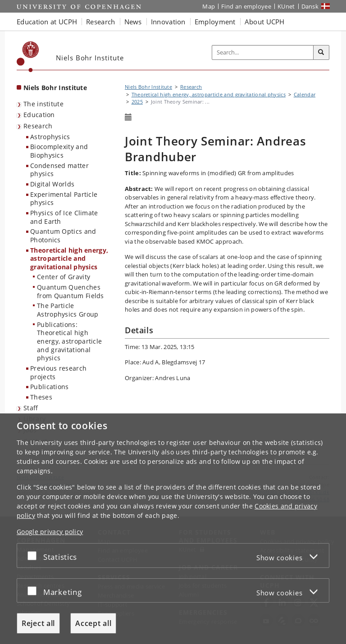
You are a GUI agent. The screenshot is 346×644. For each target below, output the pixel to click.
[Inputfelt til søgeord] (263, 53)
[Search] (321, 53)
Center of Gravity (64, 277)
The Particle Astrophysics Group (68, 310)
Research (38, 126)
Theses (41, 397)
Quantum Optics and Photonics (63, 236)
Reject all (38, 623)
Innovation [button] (168, 22)
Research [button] (100, 22)
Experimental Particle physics (64, 199)
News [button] (133, 22)
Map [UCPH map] (209, 6)
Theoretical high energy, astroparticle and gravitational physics (69, 259)
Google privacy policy (50, 532)
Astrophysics (50, 137)
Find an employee (246, 6)
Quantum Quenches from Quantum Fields (71, 291)
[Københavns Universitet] (28, 57)
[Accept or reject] (34, 556)
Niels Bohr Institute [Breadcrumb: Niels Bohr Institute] (148, 87)
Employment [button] (215, 22)
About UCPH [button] (265, 22)
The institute (43, 104)
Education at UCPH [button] (47, 22)
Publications (50, 387)
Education (39, 115)
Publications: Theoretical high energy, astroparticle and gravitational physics (69, 341)
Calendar (305, 94)
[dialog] (173, 529)
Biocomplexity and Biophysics (59, 151)
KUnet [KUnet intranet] (286, 6)
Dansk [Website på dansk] (310, 6)
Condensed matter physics (59, 170)
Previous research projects (58, 372)
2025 (137, 102)
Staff (31, 408)
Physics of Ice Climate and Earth (64, 217)
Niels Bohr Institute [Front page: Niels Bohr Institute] (55, 88)
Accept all (93, 623)
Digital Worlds (52, 184)
